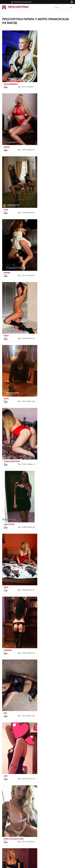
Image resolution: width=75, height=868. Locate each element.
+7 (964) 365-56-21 (25, 727)
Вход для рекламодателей (22, 2)
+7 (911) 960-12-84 (25, 376)
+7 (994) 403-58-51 (25, 141)
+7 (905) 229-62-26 (25, 200)
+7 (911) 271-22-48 (60, 786)
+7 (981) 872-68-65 (60, 434)
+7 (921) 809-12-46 (60, 200)
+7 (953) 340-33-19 (25, 551)
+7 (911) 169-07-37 (60, 141)
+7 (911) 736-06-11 (25, 83)
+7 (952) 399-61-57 (25, 317)
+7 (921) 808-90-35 (25, 610)
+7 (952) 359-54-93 (60, 669)
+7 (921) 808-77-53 (25, 669)
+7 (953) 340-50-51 (25, 844)
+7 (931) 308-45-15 (60, 83)
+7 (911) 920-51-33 (60, 376)
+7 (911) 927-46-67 (25, 434)
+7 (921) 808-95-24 (60, 317)
